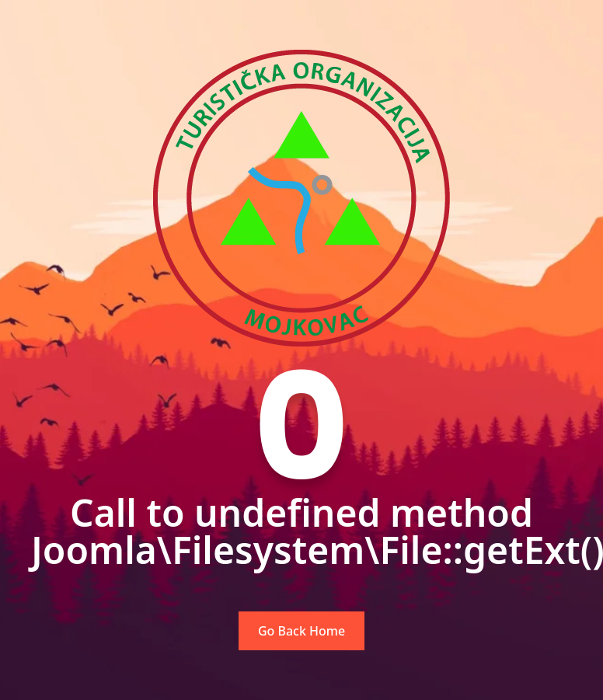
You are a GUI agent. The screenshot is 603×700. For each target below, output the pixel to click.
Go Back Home (301, 631)
